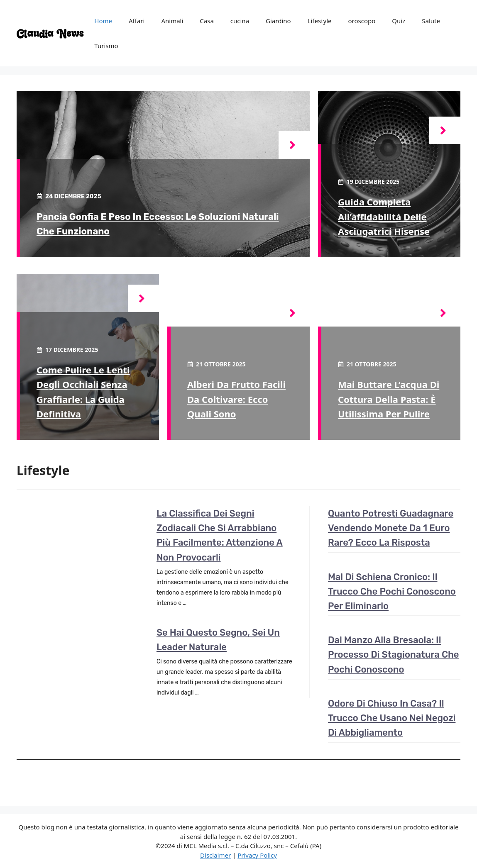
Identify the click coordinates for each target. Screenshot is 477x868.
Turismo (106, 46)
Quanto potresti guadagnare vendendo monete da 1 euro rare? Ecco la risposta (391, 528)
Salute (431, 21)
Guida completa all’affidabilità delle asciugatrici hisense (384, 216)
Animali (172, 21)
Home (103, 21)
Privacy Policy (257, 855)
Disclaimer (215, 855)
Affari (137, 21)
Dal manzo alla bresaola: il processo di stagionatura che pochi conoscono (394, 655)
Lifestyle (320, 21)
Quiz (399, 21)
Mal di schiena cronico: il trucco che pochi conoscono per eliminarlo (392, 591)
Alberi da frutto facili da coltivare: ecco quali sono (236, 399)
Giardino (278, 21)
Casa (207, 21)
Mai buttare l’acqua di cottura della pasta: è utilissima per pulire (389, 399)
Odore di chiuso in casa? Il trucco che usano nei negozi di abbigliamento (392, 718)
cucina (240, 21)
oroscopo (362, 21)
